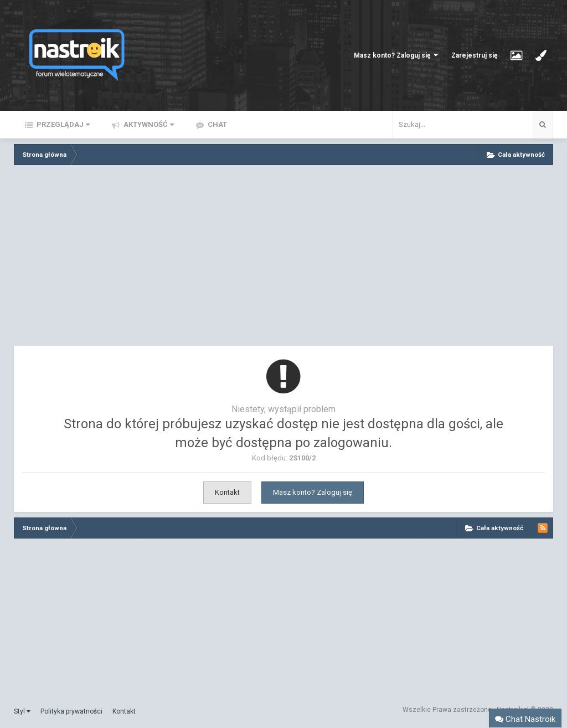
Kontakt (227, 492)
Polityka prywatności (71, 711)
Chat (217, 124)
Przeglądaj (62, 124)
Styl (22, 711)
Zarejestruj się (474, 55)
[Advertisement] (283, 258)
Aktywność (148, 124)
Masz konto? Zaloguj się (396, 55)
